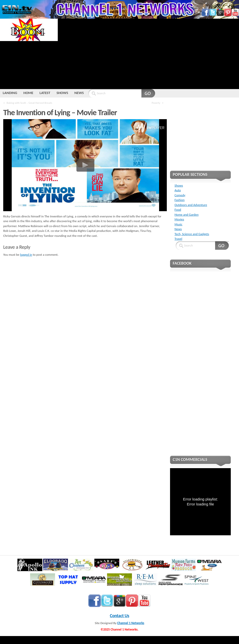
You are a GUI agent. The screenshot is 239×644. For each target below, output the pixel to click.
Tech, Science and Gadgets (192, 234)
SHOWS (62, 93)
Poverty (156, 103)
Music (179, 224)
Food (178, 210)
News (178, 229)
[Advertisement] (124, 53)
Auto (178, 190)
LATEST (45, 93)
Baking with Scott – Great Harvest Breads (30, 103)
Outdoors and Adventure (191, 205)
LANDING (10, 93)
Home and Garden (186, 215)
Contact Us (119, 616)
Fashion (179, 200)
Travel (178, 239)
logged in (26, 255)
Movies (179, 219)
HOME (28, 93)
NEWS (79, 93)
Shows (179, 185)
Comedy (180, 195)
